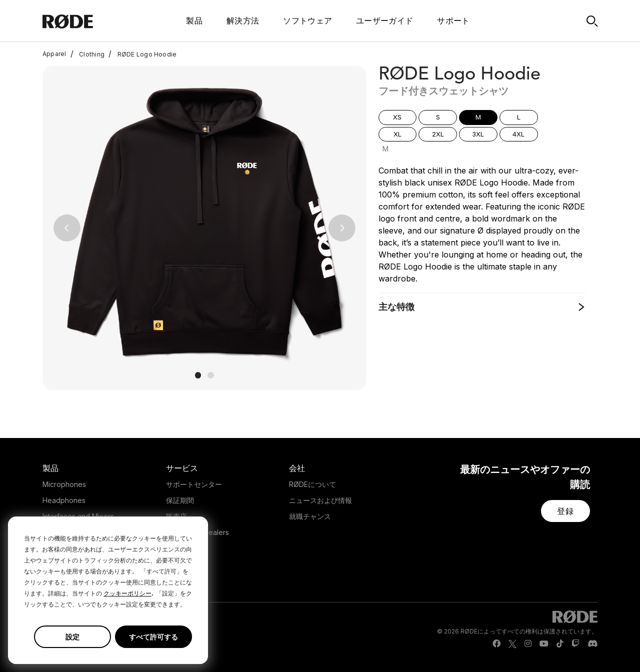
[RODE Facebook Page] (496, 644)
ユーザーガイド (384, 20)
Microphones (64, 484)
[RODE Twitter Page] (512, 644)
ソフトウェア (307, 20)
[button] (67, 228)
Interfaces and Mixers (78, 516)
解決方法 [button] (243, 20)
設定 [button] (72, 637)
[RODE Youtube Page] (544, 644)
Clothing (87, 54)
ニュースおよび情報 (320, 500)
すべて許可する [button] (153, 637)
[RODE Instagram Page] (528, 644)
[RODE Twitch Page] (575, 644)
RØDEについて (312, 484)
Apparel (54, 54)
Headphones (64, 500)
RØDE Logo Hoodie (142, 54)
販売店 (176, 516)
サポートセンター (194, 484)
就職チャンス (310, 516)
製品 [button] (194, 20)
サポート (453, 20)
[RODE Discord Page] (592, 644)
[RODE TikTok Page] (560, 644)
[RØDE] (89, 21)
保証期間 (180, 500)
